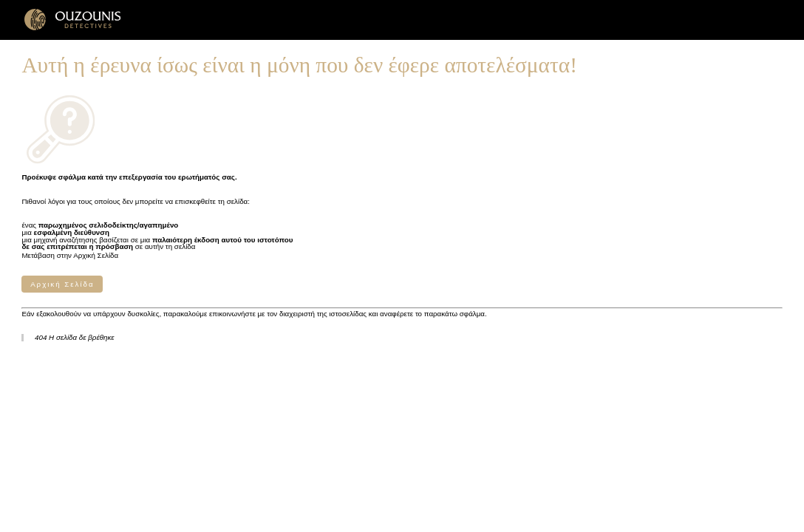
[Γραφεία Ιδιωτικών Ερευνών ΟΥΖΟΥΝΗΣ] (73, 28)
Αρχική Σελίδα (62, 284)
